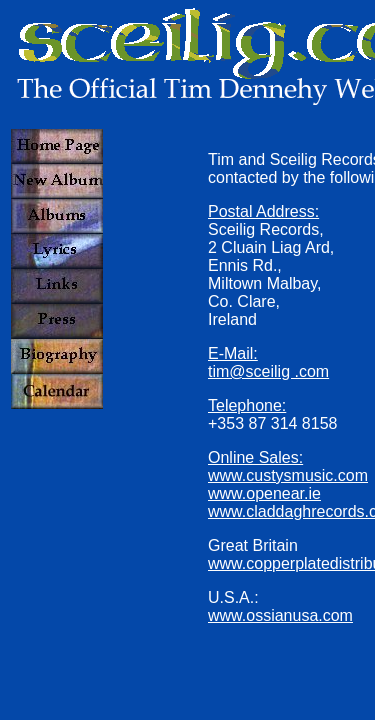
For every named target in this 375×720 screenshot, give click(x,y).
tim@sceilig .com (268, 371)
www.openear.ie (264, 493)
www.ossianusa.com (280, 615)
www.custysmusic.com (288, 475)
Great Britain (253, 545)
